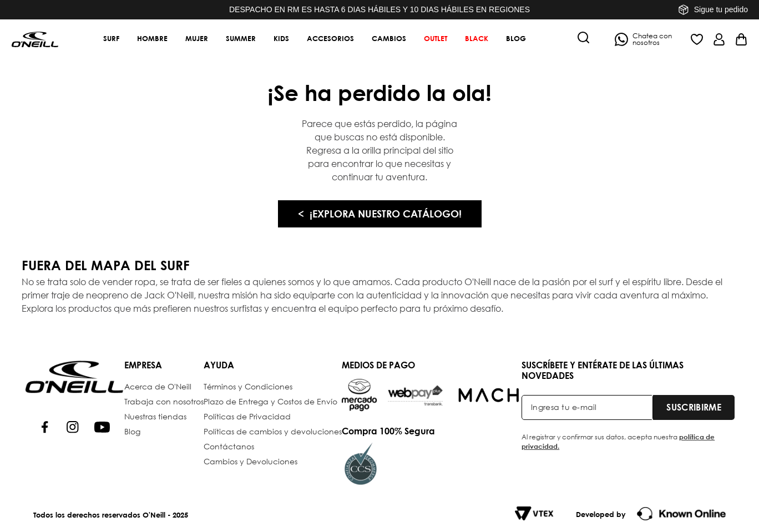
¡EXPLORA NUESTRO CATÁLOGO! (386, 214)
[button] (584, 39)
